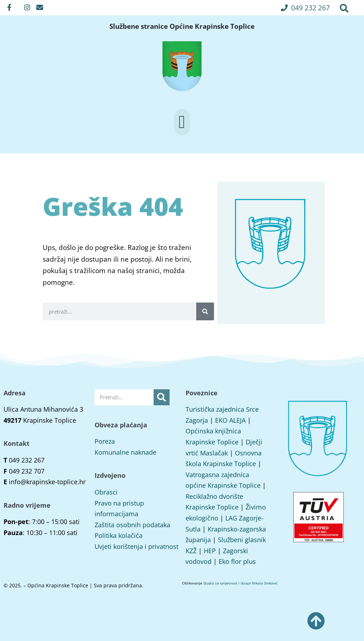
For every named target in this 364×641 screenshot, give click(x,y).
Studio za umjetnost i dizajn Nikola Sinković (240, 583)
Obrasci (106, 492)
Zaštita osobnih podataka (132, 525)
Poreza (105, 441)
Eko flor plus (237, 561)
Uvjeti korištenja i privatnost (136, 546)
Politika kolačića (119, 535)
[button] (305, 8)
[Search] (205, 311)
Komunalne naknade (125, 452)
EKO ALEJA (230, 420)
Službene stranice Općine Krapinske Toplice (182, 26)
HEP (210, 551)
